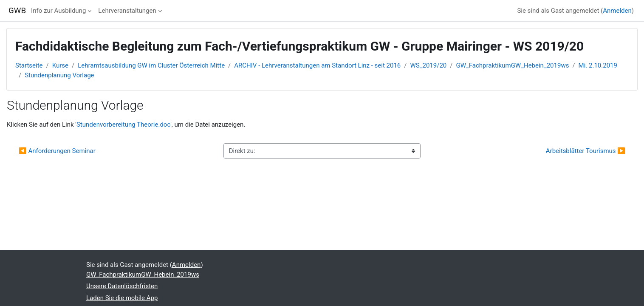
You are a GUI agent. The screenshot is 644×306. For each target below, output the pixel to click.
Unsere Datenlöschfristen (122, 286)
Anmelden (617, 11)
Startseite (29, 65)
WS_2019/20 (429, 65)
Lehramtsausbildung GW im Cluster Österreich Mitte (151, 65)
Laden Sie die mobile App (122, 298)
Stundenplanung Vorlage (59, 75)
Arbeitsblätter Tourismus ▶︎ (586, 151)
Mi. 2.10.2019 (598, 65)
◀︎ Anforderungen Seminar (57, 151)
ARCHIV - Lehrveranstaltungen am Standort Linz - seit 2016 (317, 65)
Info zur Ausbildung (58, 11)
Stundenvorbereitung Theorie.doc (123, 125)
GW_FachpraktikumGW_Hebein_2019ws (512, 65)
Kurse (60, 65)
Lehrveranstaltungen (127, 11)
